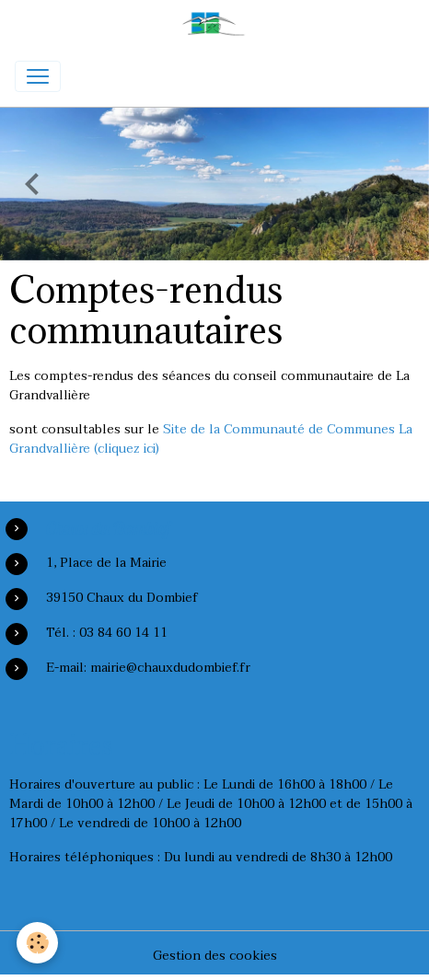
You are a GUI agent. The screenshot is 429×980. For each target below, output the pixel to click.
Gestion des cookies (215, 956)
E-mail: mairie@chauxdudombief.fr (148, 668)
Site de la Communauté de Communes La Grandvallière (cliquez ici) (211, 439)
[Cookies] (37, 943)
